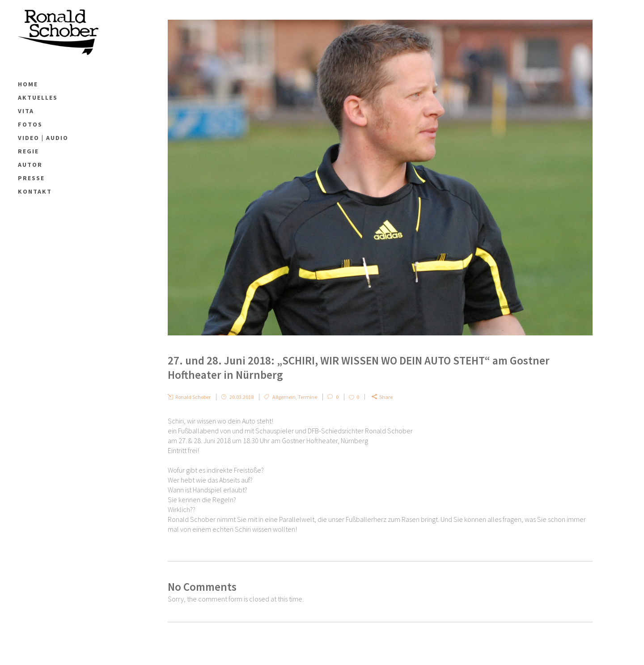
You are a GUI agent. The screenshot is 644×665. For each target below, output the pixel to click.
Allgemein (284, 397)
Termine (307, 397)
